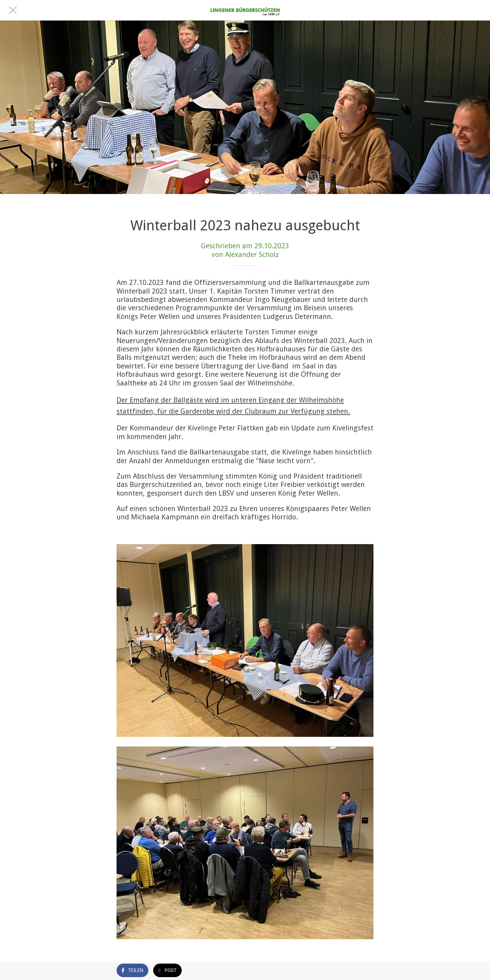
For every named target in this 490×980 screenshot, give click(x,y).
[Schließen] (13, 10)
